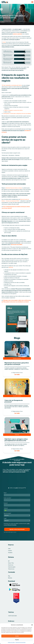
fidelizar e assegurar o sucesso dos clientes (13, 110)
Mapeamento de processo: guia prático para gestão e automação (17, 364)
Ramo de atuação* (8, 513)
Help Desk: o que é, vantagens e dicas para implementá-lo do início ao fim (16, 440)
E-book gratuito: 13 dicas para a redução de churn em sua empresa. (17, 113)
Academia (10, 553)
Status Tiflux (11, 563)
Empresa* (6, 503)
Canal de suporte (12, 567)
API (9, 561)
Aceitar (17, 636)
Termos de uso (11, 569)
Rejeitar (17, 640)
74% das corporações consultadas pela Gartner (12, 85)
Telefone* (6, 508)
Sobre (9, 549)
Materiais (10, 578)
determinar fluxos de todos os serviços (14, 188)
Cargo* (5, 518)
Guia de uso (11, 565)
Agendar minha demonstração (17, 529)
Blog (9, 576)
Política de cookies (11, 642)
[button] (32, 625)
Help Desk (11, 267)
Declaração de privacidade (20, 642)
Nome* (5, 493)
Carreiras (10, 551)
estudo (4, 42)
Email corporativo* (8, 498)
